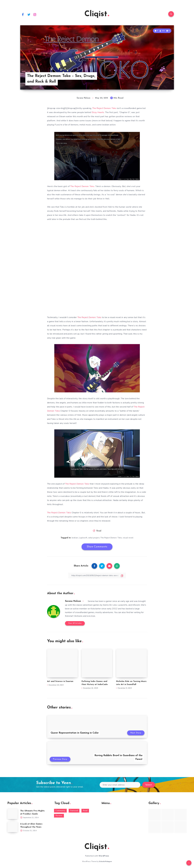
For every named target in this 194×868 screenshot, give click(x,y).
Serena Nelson (73, 601)
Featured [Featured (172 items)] (74, 811)
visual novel (128, 538)
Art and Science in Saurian (60, 681)
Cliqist (97, 14)
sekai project (94, 538)
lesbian (75, 538)
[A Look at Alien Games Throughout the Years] (13, 827)
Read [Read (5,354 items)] (85, 811)
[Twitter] (29, 14)
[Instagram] (35, 14)
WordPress (104, 856)
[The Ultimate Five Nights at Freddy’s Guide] (13, 814)
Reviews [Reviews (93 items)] (59, 816)
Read (99, 531)
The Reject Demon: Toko (104, 108)
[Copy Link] (97, 575)
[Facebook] (23, 14)
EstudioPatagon (106, 861)
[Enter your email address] (120, 785)
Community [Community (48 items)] (60, 811)
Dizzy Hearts (98, 112)
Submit (149, 785)
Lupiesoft (83, 538)
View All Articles (75, 623)
